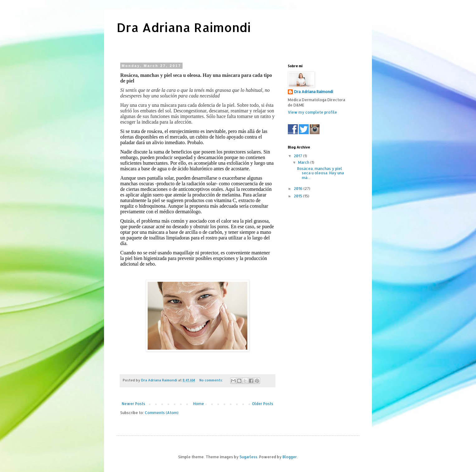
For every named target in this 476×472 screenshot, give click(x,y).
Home (199, 404)
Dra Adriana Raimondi (184, 27)
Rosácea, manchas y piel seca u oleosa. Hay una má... (321, 173)
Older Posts (263, 404)
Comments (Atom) (162, 413)
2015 (298, 196)
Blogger (290, 457)
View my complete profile (312, 112)
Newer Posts (133, 404)
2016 (299, 189)
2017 (298, 156)
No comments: (212, 380)
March (304, 162)
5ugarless (248, 457)
